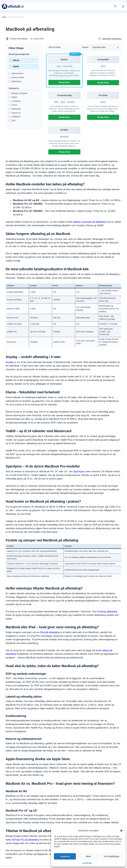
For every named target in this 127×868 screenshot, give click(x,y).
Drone (13, 105)
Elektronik (15, 109)
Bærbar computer (18, 93)
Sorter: (85, 47)
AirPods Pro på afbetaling (25, 840)
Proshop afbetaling (107, 612)
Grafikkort (15, 117)
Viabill (14, 66)
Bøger (13, 97)
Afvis (88, 856)
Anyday (10, 362)
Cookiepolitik (87, 863)
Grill (12, 121)
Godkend (65, 856)
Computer (15, 101)
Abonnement (16, 73)
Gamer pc (15, 113)
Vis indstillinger (112, 856)
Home (4, 17)
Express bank (16, 77)
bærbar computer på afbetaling (89, 222)
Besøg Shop (64, 82)
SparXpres (15, 81)
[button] (121, 831)
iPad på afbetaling (50, 632)
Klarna (15, 60)
